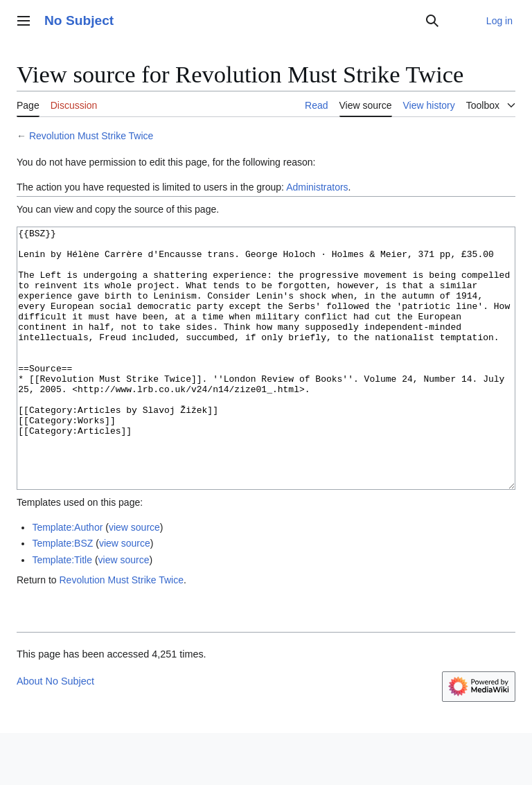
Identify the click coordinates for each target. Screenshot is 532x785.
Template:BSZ (62, 595)
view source (134, 579)
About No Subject (55, 733)
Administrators (317, 187)
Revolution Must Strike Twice (91, 136)
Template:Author (67, 579)
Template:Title (62, 612)
